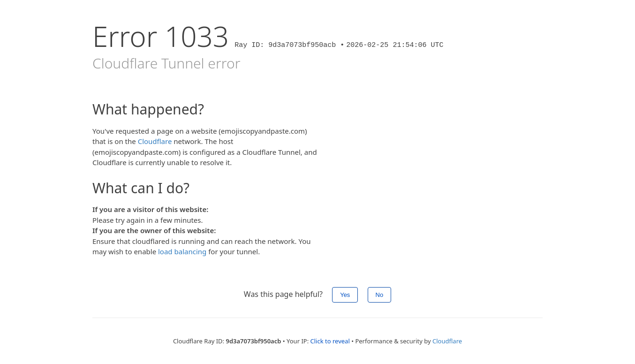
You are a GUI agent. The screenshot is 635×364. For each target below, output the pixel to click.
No (380, 295)
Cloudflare (155, 141)
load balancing (182, 251)
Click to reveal (330, 341)
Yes (345, 295)
